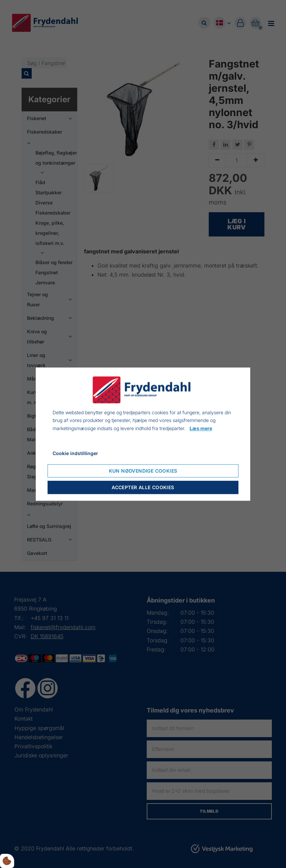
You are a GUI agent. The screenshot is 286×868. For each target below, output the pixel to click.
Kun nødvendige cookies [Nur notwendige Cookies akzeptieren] (143, 471)
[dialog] (143, 434)
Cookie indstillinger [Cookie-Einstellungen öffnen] (75, 453)
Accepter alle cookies (143, 487)
